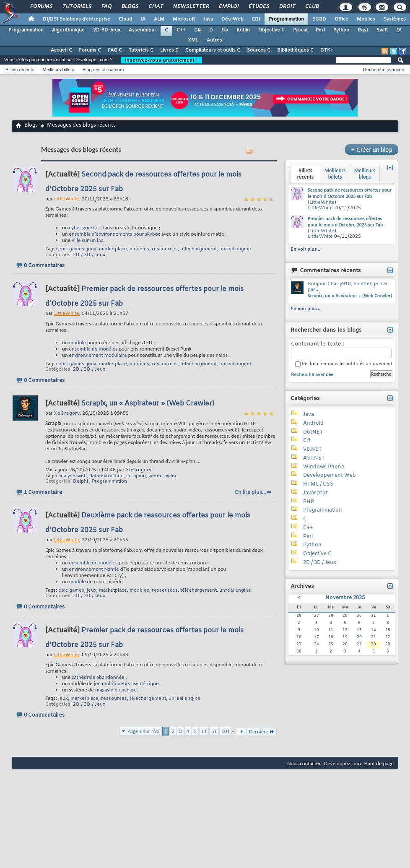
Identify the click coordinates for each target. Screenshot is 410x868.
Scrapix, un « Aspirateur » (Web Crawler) (148, 404)
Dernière (262, 732)
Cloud (125, 19)
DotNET (313, 432)
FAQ (106, 7)
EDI (256, 19)
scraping (136, 476)
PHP (309, 502)
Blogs (130, 7)
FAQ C (115, 50)
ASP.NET (314, 458)
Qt (399, 30)
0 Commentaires (44, 266)
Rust (363, 30)
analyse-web (73, 476)
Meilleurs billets (58, 70)
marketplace (113, 249)
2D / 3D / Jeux (89, 255)
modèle (78, 581)
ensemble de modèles (93, 349)
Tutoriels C (141, 50)
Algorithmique (68, 30)
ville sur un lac (87, 240)
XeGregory (139, 470)
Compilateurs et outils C (213, 50)
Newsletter (191, 7)
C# (197, 30)
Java (208, 19)
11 (204, 731)
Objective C (271, 30)
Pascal (300, 30)
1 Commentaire (43, 493)
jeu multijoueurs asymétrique (126, 683)
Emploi (228, 7)
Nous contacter (304, 763)
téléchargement (199, 249)
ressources (165, 249)
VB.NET (313, 450)
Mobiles (366, 19)
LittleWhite (322, 203)
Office (341, 19)
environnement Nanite (94, 569)
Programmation (286, 19)
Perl (320, 30)
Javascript (315, 493)
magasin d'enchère (116, 690)
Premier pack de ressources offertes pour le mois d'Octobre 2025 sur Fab (345, 222)
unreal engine (235, 249)
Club (311, 7)
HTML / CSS (318, 484)
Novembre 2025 (345, 598)
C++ (181, 30)
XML (193, 40)
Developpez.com (343, 763)
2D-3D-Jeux (107, 30)
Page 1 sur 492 (144, 731)
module (78, 342)
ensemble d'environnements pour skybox (115, 234)
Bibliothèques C (295, 50)
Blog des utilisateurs (103, 70)
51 (214, 731)
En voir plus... (305, 249)
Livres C (169, 50)
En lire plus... (250, 493)
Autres (214, 40)
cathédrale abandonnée (98, 677)
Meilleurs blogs (365, 174)
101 (226, 731)
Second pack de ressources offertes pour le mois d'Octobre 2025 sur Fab (350, 193)
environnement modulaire (98, 355)
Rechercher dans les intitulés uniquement (344, 364)
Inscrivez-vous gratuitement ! (161, 60)
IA (143, 19)
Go (225, 30)
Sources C (259, 50)
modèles (139, 249)
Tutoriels (77, 7)
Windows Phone (324, 467)
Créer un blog (372, 149)
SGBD (319, 19)
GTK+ (327, 50)
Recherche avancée (384, 70)
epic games (71, 249)
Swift (382, 30)
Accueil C (61, 50)
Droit (287, 7)
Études (258, 7)
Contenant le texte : (341, 350)
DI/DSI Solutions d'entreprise (77, 19)
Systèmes (395, 19)
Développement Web (330, 476)
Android (313, 424)
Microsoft (184, 19)
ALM (159, 19)
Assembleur (143, 30)
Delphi (80, 481)
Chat (155, 7)
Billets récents (20, 70)
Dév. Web (232, 19)
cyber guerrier (85, 227)
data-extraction (106, 476)
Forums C (90, 50)
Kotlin (243, 30)
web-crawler (163, 476)
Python (341, 30)
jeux (92, 249)
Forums (41, 7)
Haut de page (379, 763)
